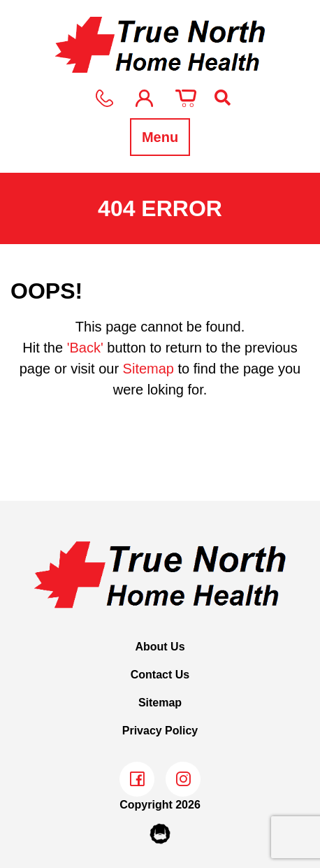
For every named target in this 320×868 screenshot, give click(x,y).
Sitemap (148, 369)
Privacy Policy (160, 731)
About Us (160, 647)
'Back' (85, 348)
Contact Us (160, 675)
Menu (160, 137)
